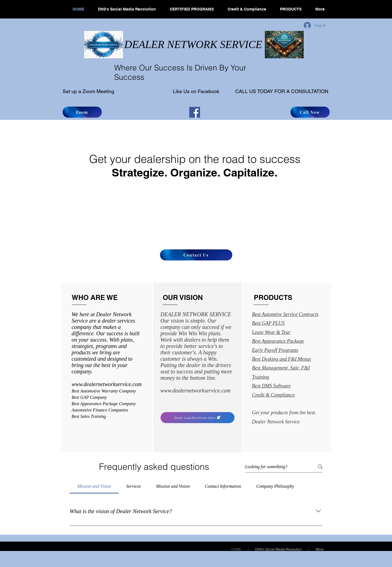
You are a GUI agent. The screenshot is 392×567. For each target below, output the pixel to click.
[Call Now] (310, 112)
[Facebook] (195, 112)
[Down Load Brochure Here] (198, 418)
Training (261, 377)
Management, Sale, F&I (286, 368)
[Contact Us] (196, 255)
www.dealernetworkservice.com (196, 391)
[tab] (94, 486)
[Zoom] (82, 112)
